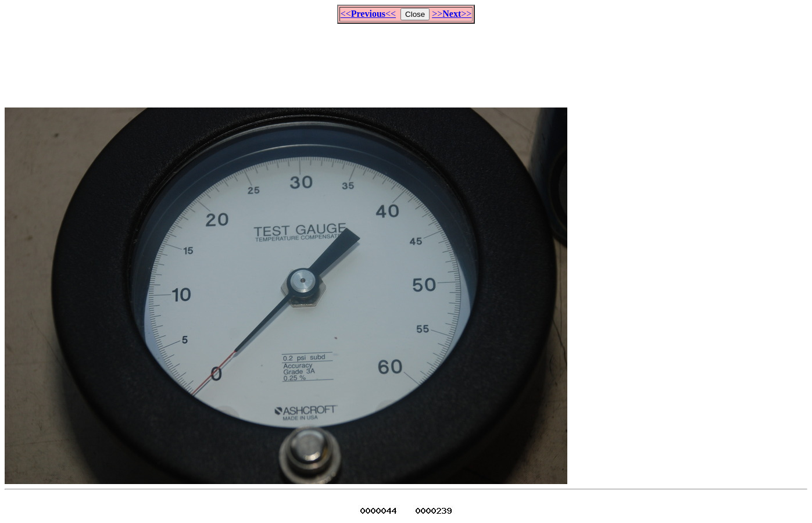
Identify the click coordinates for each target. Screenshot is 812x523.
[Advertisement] (406, 60)
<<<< (368, 14)
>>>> (452, 14)
